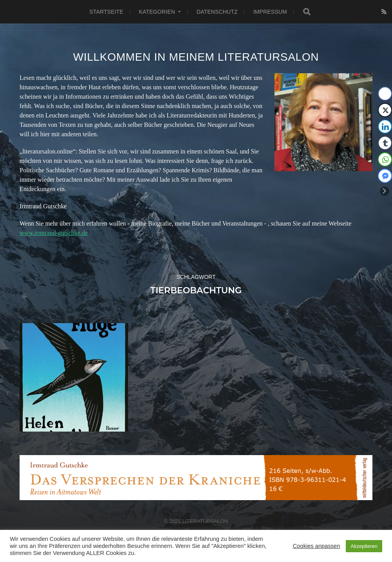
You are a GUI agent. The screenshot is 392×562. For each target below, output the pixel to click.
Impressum (270, 12)
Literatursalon (205, 521)
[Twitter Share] (385, 110)
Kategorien (157, 12)
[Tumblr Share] (385, 143)
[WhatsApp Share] (385, 159)
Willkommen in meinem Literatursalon (196, 57)
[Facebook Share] (385, 94)
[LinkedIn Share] (385, 126)
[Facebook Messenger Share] (385, 176)
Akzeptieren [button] (364, 546)
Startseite (106, 12)
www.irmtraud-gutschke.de (54, 233)
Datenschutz (217, 12)
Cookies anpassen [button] (317, 546)
